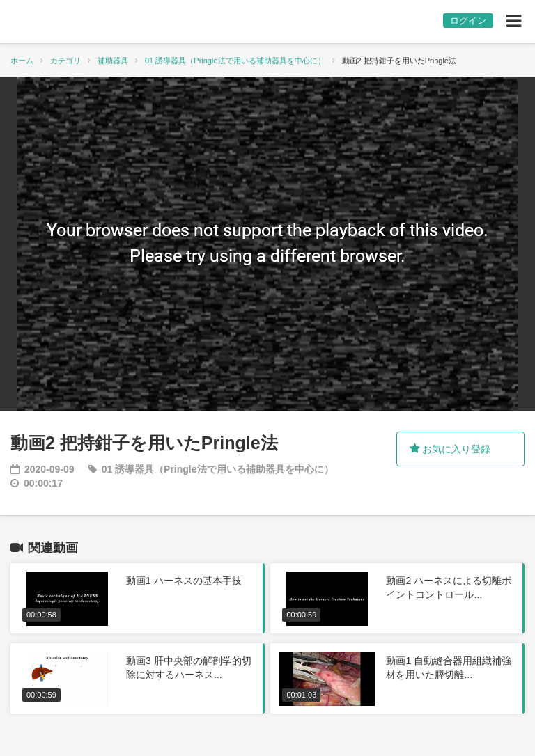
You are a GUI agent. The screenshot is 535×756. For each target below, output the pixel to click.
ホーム (22, 61)
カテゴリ (65, 61)
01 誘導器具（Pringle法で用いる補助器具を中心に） (235, 61)
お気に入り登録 (450, 449)
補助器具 (113, 61)
